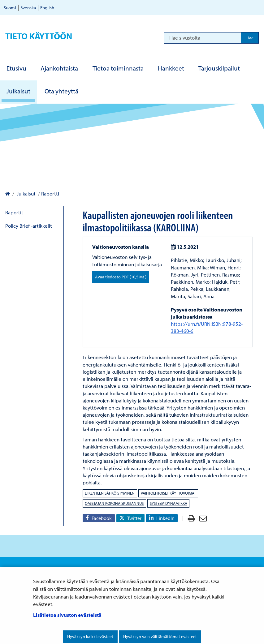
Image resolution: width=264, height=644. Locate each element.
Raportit (14, 212)
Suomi (10, 8)
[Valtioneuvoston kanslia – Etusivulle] (8, 193)
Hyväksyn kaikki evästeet (90, 637)
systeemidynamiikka (169, 503)
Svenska (28, 8)
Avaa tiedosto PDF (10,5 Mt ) (121, 277)
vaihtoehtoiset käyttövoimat (168, 493)
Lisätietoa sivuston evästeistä (67, 615)
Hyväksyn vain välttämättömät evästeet (160, 637)
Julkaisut (26, 193)
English (47, 8)
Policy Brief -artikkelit (29, 226)
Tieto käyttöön (39, 36)
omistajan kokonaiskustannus (114, 503)
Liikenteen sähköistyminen (110, 493)
